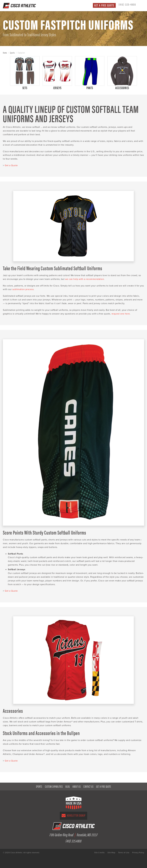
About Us (77, 786)
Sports (12, 53)
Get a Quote (11, 165)
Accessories (122, 88)
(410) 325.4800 (73, 841)
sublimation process (23, 289)
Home (5, 53)
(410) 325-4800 (127, 4)
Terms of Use (124, 853)
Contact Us (88, 786)
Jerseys (57, 88)
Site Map (111, 853)
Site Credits (99, 853)
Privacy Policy (138, 853)
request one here (121, 314)
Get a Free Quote (104, 5)
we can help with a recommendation (85, 279)
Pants (90, 88)
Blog (68, 786)
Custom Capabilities (54, 786)
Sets (25, 88)
